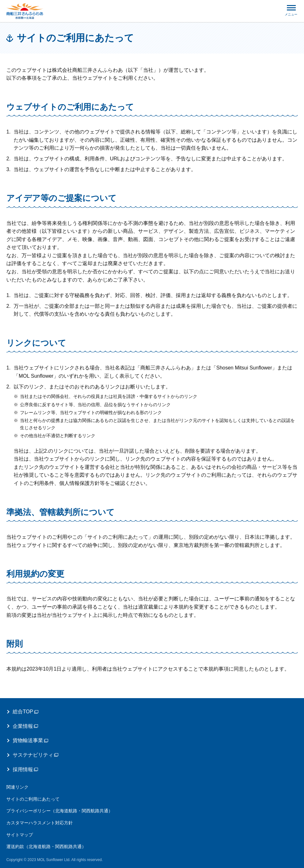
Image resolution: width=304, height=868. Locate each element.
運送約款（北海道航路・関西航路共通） (46, 846)
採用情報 (25, 769)
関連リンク (17, 787)
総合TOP (25, 712)
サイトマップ (20, 835)
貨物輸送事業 (30, 740)
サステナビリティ (35, 755)
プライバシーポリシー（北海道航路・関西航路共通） (60, 811)
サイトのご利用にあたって (33, 799)
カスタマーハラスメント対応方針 (40, 823)
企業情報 (25, 726)
